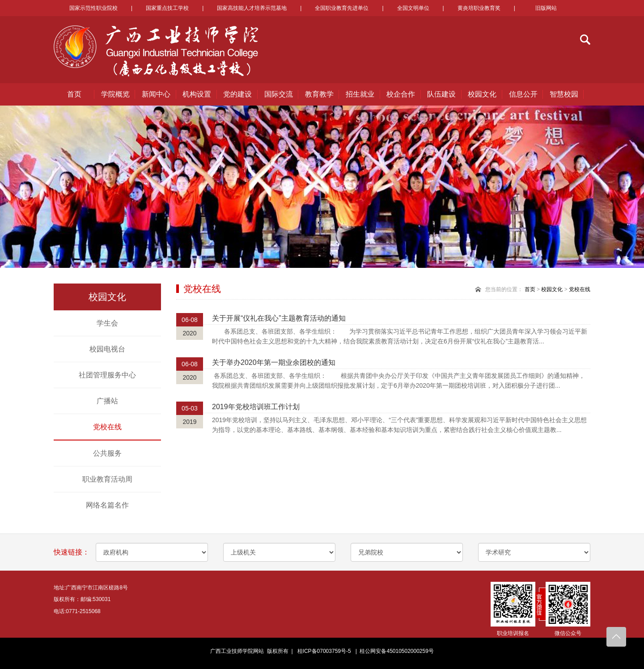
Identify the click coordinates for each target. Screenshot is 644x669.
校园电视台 (107, 349)
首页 (74, 94)
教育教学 (319, 94)
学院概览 (115, 94)
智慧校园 (564, 94)
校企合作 (401, 94)
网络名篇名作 (107, 505)
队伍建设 (441, 94)
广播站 (107, 401)
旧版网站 (546, 8)
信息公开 (523, 94)
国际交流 (279, 94)
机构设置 (197, 94)
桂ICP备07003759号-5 (324, 651)
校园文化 (482, 94)
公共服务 (107, 453)
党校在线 (107, 427)
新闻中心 (156, 94)
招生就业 (360, 94)
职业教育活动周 (107, 479)
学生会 (107, 323)
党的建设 (237, 94)
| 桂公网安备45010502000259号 (393, 651)
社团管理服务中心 (107, 375)
